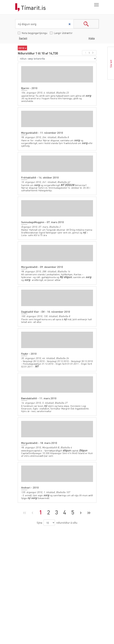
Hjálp (92, 38)
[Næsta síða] (81, 512)
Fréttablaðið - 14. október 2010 (40, 177)
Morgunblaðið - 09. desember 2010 (42, 267)
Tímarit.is (33, 8)
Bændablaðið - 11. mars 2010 (39, 398)
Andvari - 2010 (30, 487)
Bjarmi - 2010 (29, 88)
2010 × (22, 48)
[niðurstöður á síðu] (49, 523)
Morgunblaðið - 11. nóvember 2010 (42, 133)
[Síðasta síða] (89, 512)
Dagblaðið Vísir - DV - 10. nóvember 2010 (46, 312)
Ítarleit (23, 38)
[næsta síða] (93, 53)
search (86, 24)
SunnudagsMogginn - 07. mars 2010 (42, 222)
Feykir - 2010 (29, 354)
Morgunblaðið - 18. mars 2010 (39, 443)
